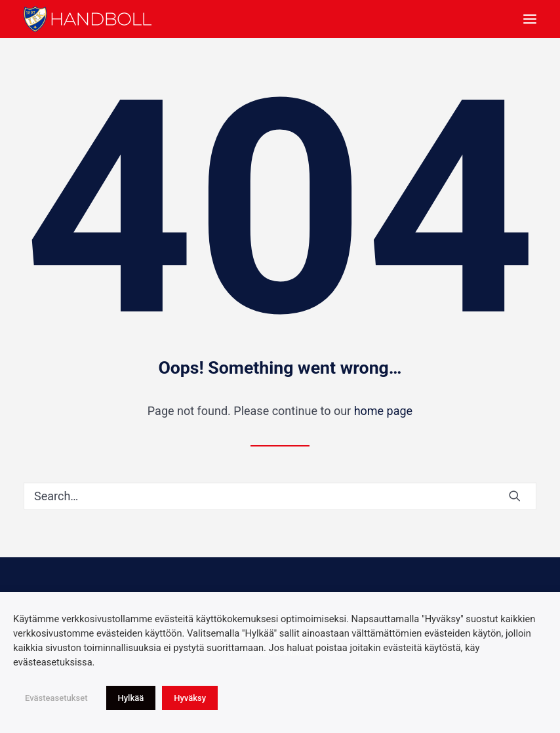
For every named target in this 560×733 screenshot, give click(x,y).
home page (384, 411)
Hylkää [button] (131, 698)
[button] (530, 19)
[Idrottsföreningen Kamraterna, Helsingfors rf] (88, 19)
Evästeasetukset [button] (56, 698)
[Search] (280, 496)
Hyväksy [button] (190, 698)
